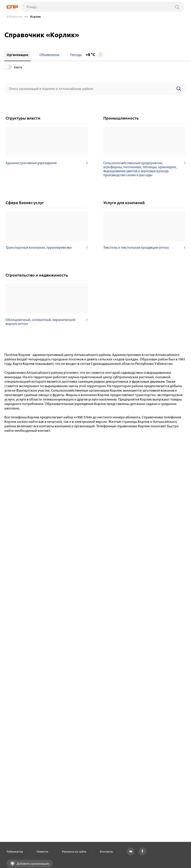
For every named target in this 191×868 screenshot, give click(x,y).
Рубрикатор (15, 851)
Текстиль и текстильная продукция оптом (144, 248)
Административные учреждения (47, 163)
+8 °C (90, 55)
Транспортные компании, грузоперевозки (47, 248)
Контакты (106, 851)
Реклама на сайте (74, 851)
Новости (43, 851)
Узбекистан (15, 17)
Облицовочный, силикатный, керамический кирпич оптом (47, 322)
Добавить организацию (33, 864)
